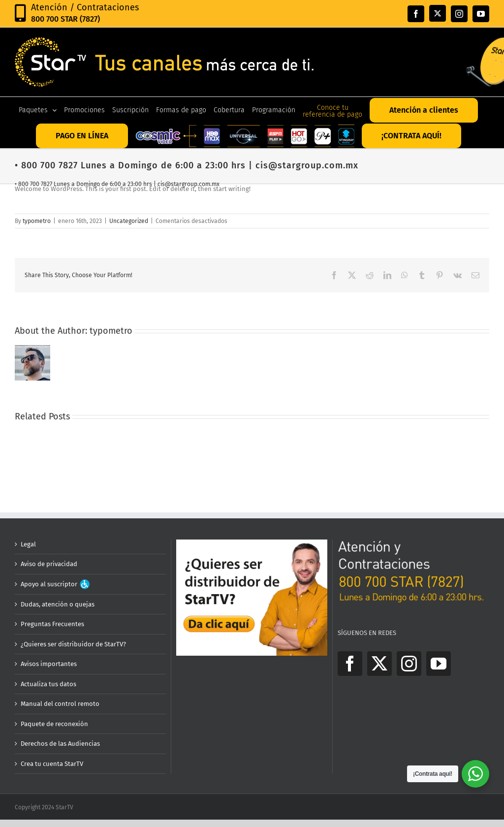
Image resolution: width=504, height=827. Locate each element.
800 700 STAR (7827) (65, 19)
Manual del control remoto (60, 704)
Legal (28, 544)
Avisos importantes (49, 664)
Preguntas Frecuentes (52, 624)
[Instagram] (409, 664)
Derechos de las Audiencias (60, 744)
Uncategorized (129, 221)
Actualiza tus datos (48, 684)
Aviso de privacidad (49, 564)
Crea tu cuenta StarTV (52, 764)
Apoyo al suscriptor (55, 584)
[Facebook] (350, 664)
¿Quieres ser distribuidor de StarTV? (73, 644)
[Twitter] (379, 664)
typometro (37, 221)
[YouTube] (439, 664)
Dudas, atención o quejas (58, 604)
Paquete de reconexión (54, 724)
